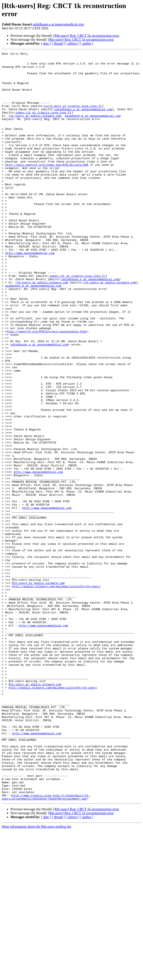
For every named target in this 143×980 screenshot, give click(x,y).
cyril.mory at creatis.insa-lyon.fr (73, 117)
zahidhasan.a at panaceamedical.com (58, 24)
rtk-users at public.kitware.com (35, 129)
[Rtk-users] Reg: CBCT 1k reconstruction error (86, 36)
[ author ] (87, 43)
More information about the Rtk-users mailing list (36, 976)
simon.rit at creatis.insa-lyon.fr (43, 125)
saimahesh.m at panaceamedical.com (93, 129)
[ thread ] (58, 43)
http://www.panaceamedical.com (30, 293)
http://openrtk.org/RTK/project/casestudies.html (47, 388)
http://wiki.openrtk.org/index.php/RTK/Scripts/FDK (47, 188)
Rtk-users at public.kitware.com (38, 689)
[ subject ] (72, 43)
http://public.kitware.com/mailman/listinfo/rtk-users (56, 693)
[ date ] (46, 43)
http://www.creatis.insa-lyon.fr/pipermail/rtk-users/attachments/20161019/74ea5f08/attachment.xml (46, 946)
